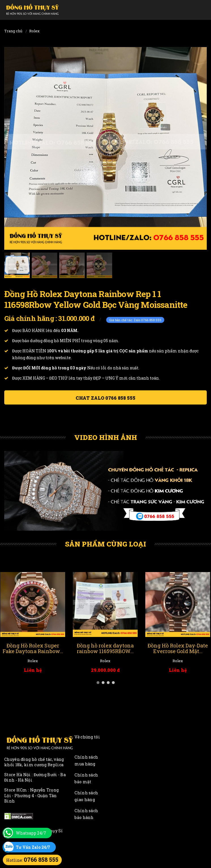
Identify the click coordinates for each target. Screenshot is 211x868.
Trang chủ (13, 31)
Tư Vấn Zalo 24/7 (33, 847)
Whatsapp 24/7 (31, 833)
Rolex (34, 31)
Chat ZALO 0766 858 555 (105, 398)
